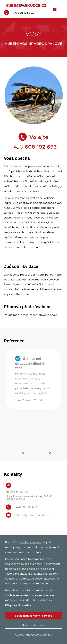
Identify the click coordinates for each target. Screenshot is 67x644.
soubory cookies (31, 542)
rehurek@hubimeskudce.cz (32, 515)
